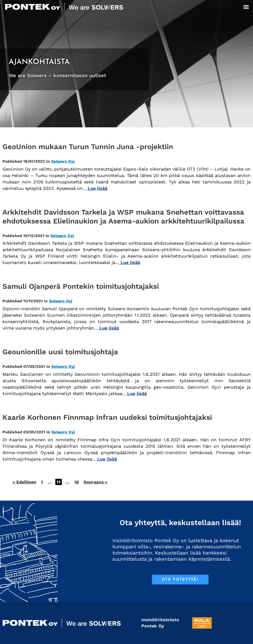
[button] (246, 7)
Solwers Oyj (63, 161)
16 (76, 482)
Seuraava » (95, 482)
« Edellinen (24, 482)
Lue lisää (97, 188)
